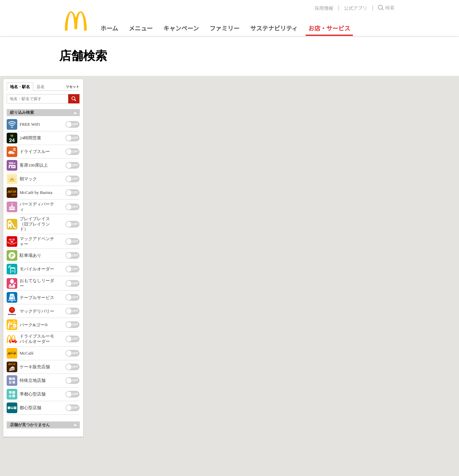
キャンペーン (181, 28)
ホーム (109, 28)
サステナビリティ (274, 28)
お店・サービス (329, 28)
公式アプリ (356, 8)
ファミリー (225, 28)
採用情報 (324, 8)
